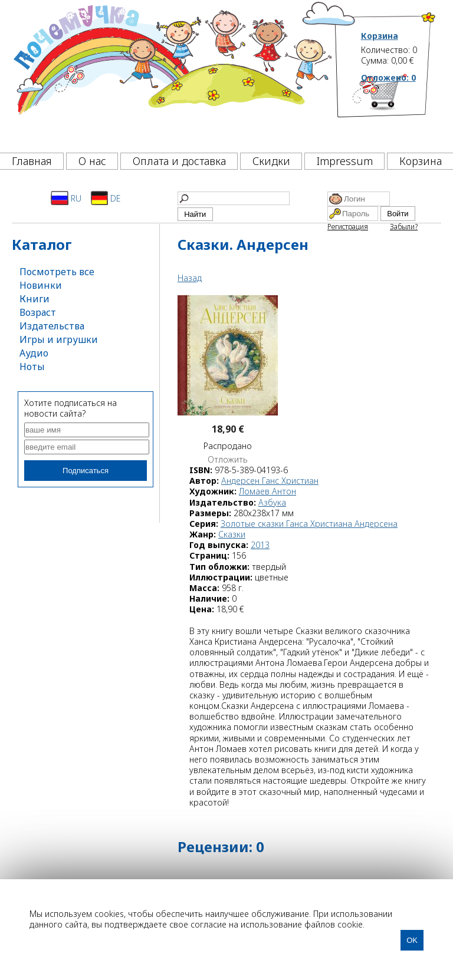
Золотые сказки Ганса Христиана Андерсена (309, 524)
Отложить (228, 460)
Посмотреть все (57, 272)
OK (412, 940)
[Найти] (234, 198)
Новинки (41, 285)
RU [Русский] (66, 198)
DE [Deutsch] (106, 198)
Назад (190, 278)
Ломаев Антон (267, 491)
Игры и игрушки (59, 339)
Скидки (271, 161)
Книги (35, 299)
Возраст (38, 312)
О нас (92, 161)
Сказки (232, 534)
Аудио (34, 353)
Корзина (380, 36)
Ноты (32, 367)
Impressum (345, 161)
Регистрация (348, 227)
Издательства (52, 326)
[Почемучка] (172, 73)
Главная (32, 161)
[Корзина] (399, 109)
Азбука (272, 502)
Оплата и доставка (179, 161)
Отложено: (388, 77)
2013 (260, 545)
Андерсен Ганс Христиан (270, 481)
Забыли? (404, 227)
